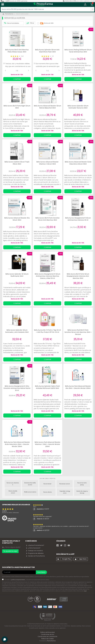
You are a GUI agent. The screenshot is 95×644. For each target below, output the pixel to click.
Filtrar (30, 23)
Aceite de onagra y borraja (82, 492)
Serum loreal (47, 484)
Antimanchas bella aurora (30, 484)
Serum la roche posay (82, 484)
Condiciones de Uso (47, 634)
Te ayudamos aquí (10, 551)
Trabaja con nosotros (34, 551)
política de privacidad (18, 580)
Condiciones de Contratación (47, 637)
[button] (85, 5)
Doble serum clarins (30, 492)
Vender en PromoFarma (35, 556)
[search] (92, 9)
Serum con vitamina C (13, 484)
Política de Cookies (47, 639)
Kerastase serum (65, 484)
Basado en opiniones (11, 513)
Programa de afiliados (35, 553)
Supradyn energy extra (65, 492)
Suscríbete (41, 572)
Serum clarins (48, 492)
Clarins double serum (13, 492)
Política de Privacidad (47, 632)
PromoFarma (51, 641)
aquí (85, 591)
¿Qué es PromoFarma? (35, 545)
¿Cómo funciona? (33, 548)
